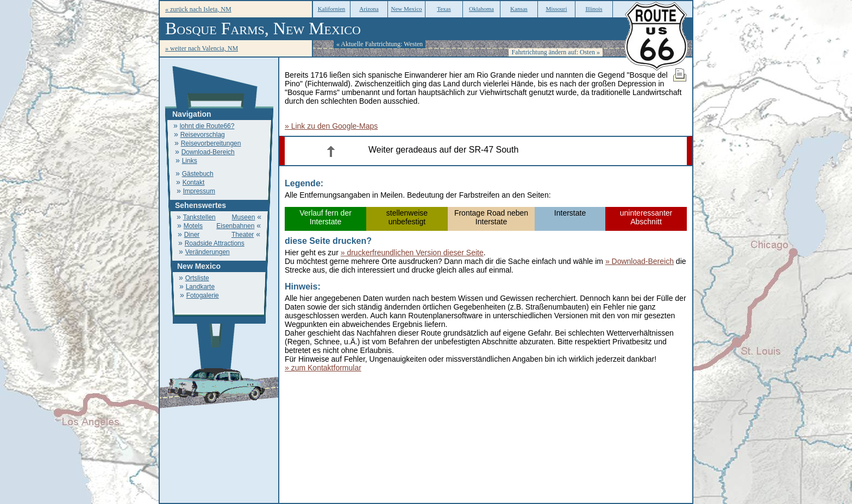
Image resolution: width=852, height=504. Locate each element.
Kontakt (194, 182)
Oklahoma (481, 9)
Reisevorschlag (203, 135)
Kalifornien (332, 9)
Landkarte (200, 287)
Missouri (556, 9)
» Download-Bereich (640, 261)
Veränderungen (208, 252)
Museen (244, 217)
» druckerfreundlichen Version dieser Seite (412, 253)
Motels (193, 226)
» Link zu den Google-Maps (331, 126)
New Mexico (406, 9)
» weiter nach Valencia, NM (202, 48)
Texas (444, 9)
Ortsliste (197, 278)
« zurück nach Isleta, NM (198, 9)
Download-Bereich (208, 152)
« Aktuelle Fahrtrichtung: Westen (380, 44)
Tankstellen (199, 217)
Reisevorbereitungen (211, 143)
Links (190, 161)
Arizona (369, 9)
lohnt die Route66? (207, 126)
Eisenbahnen (235, 226)
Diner (192, 235)
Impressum (199, 191)
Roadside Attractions (215, 243)
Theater (243, 235)
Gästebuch (198, 174)
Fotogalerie (203, 295)
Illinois (594, 9)
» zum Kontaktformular (323, 368)
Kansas (519, 9)
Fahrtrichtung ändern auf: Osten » (556, 52)
